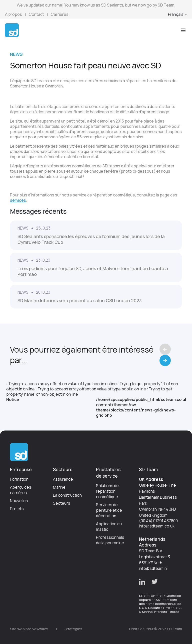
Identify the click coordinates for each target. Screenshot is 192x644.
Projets (17, 509)
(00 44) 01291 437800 (158, 521)
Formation (19, 479)
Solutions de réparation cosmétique (107, 491)
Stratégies (73, 629)
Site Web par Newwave (29, 629)
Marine (59, 487)
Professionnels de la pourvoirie (110, 540)
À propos (13, 14)
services (18, 200)
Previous (165, 349)
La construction (67, 495)
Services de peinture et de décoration (109, 510)
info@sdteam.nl (153, 568)
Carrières (60, 14)
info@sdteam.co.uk (157, 526)
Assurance (63, 479)
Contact (36, 14)
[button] (142, 582)
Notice (13, 400)
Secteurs (62, 503)
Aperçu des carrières (21, 490)
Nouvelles (19, 501)
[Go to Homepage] (12, 30)
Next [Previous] (165, 360)
